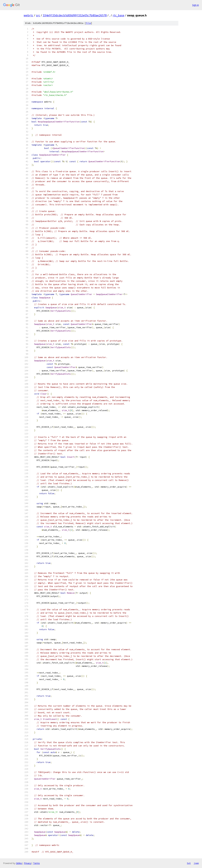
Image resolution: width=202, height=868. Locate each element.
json (196, 863)
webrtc (28, 15)
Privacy (28, 863)
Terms (36, 863)
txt (189, 863)
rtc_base (119, 15)
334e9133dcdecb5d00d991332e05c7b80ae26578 (75, 15)
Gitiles (19, 863)
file (88, 23)
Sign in (196, 5)
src (38, 15)
